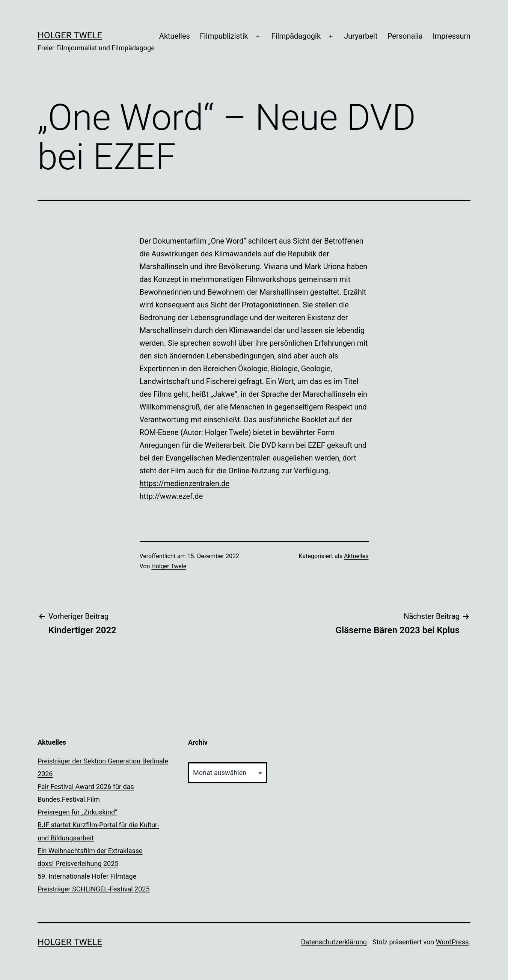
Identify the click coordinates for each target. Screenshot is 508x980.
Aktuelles (175, 36)
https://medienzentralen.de (185, 483)
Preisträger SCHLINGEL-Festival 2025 (94, 889)
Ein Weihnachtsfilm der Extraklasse (90, 851)
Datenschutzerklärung (334, 942)
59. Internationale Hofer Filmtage (87, 876)
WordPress (452, 942)
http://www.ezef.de (171, 496)
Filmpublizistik (224, 36)
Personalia (405, 36)
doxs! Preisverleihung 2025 (78, 863)
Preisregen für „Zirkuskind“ (78, 812)
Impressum (451, 36)
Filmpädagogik (296, 36)
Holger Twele (70, 35)
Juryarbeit (361, 36)
